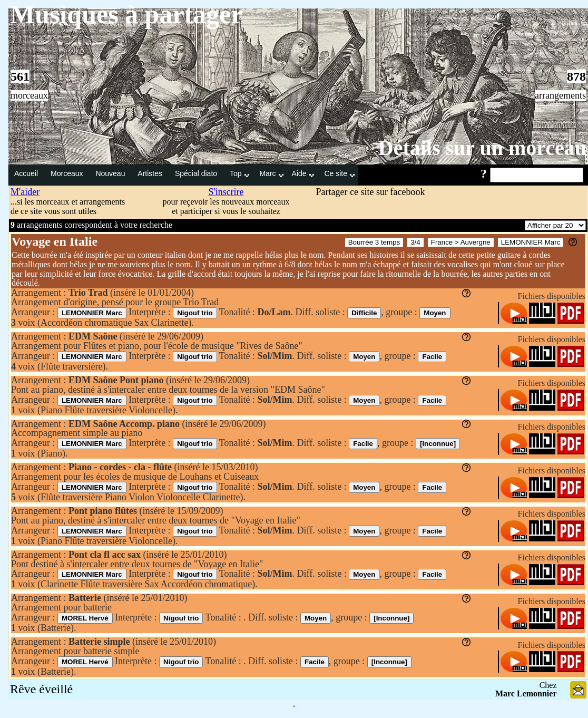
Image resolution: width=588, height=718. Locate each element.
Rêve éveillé (41, 689)
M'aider (25, 192)
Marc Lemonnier (526, 693)
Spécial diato (197, 173)
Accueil (27, 173)
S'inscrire (226, 192)
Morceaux (68, 173)
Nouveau (111, 173)
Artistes (151, 173)
